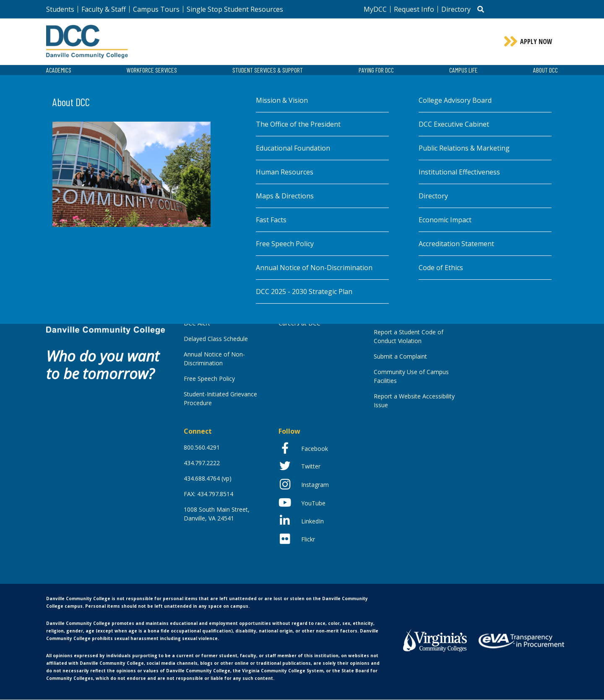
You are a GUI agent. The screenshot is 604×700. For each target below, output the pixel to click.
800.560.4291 (202, 448)
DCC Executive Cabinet (454, 125)
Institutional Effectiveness (459, 173)
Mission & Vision (282, 101)
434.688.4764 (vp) (208, 479)
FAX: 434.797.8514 (208, 494)
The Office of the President (298, 125)
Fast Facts (271, 221)
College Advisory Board (455, 101)
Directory (456, 9)
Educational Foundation (293, 149)
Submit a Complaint (400, 357)
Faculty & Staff (104, 9)
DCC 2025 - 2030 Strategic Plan (304, 292)
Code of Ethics (441, 268)
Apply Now (536, 42)
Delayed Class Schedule (216, 339)
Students (60, 9)
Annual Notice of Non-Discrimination (314, 268)
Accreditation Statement (456, 245)
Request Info (414, 9)
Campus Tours (156, 9)
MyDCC (375, 9)
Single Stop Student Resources (235, 9)
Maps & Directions (285, 197)
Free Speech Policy (285, 245)
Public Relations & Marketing (464, 149)
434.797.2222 (202, 463)
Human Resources (285, 173)
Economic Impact (445, 221)
